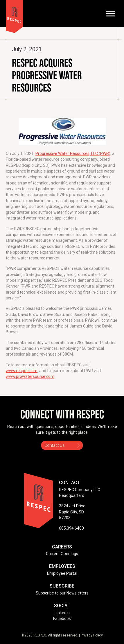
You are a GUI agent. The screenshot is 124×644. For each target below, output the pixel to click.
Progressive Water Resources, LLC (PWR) (73, 153)
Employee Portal (62, 573)
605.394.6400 (71, 528)
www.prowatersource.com (30, 376)
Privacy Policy (92, 635)
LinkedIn (62, 613)
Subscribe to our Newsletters (62, 593)
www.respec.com (22, 371)
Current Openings (62, 554)
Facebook (62, 619)
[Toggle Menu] (111, 13)
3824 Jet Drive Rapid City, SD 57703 (72, 512)
